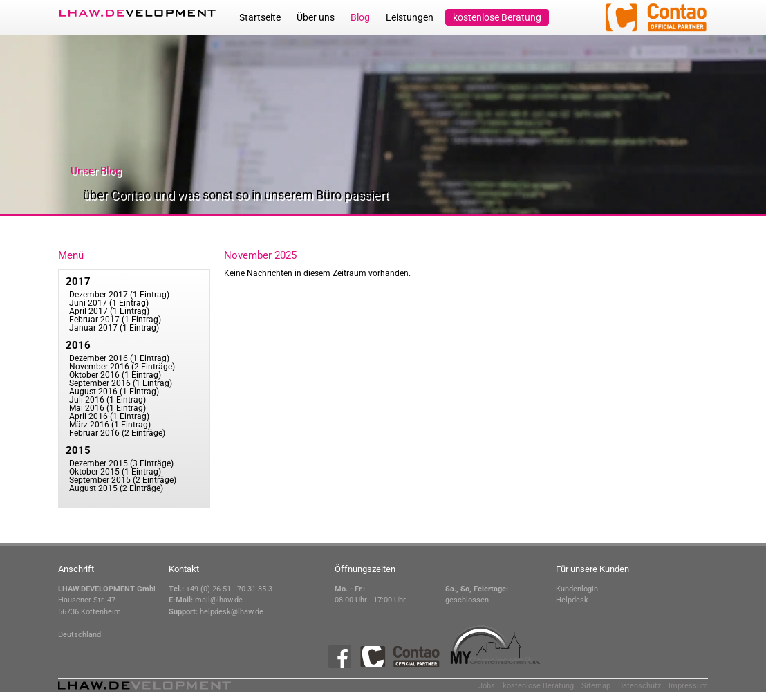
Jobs (487, 686)
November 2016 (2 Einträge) (122, 367)
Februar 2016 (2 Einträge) (117, 433)
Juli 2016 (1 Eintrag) (108, 400)
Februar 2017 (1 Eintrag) (115, 320)
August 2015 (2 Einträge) (116, 488)
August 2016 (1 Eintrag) (114, 392)
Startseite (260, 17)
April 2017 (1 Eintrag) (109, 311)
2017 (78, 282)
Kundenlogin (577, 589)
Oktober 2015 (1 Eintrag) (115, 472)
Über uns (316, 17)
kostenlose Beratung (497, 17)
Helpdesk (572, 600)
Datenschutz (639, 686)
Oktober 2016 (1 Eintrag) (115, 375)
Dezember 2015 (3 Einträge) (121, 463)
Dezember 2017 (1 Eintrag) (119, 295)
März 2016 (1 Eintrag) (110, 425)
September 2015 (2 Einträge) (123, 480)
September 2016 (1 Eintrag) (121, 383)
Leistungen (410, 17)
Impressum (688, 686)
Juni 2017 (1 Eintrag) (109, 303)
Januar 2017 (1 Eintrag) (114, 328)
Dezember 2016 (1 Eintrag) (119, 358)
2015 (78, 450)
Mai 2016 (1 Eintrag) (108, 408)
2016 (78, 345)
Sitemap (596, 686)
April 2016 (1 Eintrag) (109, 416)
